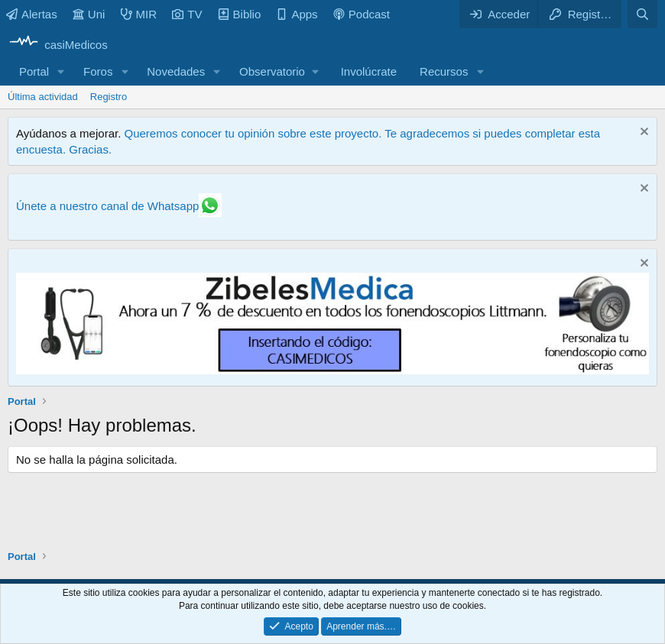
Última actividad (43, 97)
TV (187, 14)
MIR (139, 14)
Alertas (32, 14)
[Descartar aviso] (642, 133)
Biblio (240, 14)
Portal (34, 71)
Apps (297, 14)
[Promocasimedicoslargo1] (332, 370)
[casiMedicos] (58, 45)
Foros (98, 71)
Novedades (176, 71)
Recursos (444, 71)
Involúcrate (369, 71)
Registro (109, 97)
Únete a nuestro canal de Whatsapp (107, 206)
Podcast (362, 14)
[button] (61, 71)
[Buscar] (642, 14)
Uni (89, 14)
